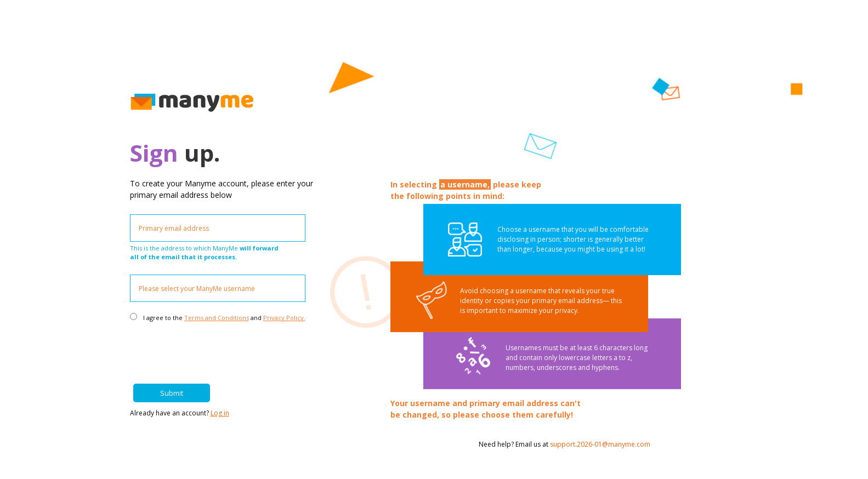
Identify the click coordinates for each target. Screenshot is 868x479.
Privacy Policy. (284, 318)
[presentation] (226, 348)
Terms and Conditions (217, 318)
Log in (220, 413)
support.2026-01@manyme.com (600, 444)
